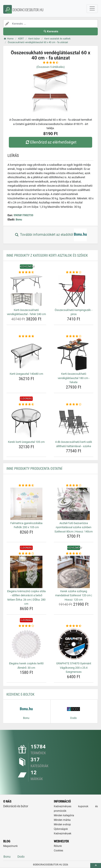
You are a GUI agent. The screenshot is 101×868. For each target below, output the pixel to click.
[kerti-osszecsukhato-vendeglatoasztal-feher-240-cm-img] (26, 291)
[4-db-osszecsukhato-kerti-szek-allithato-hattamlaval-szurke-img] (74, 423)
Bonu (19, 219)
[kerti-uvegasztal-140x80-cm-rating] (26, 336)
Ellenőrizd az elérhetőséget (50, 142)
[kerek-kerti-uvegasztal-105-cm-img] (26, 423)
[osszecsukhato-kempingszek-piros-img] (74, 291)
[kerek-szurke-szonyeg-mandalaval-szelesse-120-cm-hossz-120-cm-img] (74, 572)
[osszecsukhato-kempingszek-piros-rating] (74, 272)
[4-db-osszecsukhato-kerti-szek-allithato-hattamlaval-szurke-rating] (74, 404)
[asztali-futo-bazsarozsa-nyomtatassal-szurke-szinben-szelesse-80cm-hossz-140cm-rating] (74, 486)
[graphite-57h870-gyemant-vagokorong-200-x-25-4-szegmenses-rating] (74, 626)
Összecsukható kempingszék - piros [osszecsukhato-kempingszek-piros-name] (74, 312)
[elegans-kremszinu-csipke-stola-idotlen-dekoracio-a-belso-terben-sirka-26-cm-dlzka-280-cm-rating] (26, 554)
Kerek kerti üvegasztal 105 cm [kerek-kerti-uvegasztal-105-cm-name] (26, 442)
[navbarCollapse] (92, 9)
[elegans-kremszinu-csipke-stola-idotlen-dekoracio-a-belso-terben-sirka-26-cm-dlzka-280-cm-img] (26, 572)
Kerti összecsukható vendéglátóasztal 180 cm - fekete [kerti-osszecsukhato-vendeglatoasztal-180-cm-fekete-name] (74, 378)
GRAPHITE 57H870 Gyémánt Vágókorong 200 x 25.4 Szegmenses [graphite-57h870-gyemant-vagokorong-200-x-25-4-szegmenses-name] (74, 668)
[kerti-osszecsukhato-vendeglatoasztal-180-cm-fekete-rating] (74, 336)
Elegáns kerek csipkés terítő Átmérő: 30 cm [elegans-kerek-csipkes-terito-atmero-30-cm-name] (26, 666)
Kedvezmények (63, 834)
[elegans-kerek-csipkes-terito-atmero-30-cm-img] (26, 644)
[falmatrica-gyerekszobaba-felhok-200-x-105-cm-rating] (26, 486)
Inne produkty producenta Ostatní (34, 469)
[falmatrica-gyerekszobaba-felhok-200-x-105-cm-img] (26, 504)
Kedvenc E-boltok (20, 694)
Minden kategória (64, 815)
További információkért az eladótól (50, 235)
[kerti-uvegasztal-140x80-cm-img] (26, 354)
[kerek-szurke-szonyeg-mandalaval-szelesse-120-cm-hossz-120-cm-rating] (74, 554)
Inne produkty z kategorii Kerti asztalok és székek (47, 255)
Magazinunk (10, 846)
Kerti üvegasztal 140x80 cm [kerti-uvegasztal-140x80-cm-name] (26, 374)
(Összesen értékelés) (51, 67)
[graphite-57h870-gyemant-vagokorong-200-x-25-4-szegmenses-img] (74, 644)
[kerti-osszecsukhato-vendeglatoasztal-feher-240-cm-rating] (26, 272)
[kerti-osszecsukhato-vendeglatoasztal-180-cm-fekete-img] (74, 354)
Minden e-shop (62, 824)
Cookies (58, 851)
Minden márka (62, 820)
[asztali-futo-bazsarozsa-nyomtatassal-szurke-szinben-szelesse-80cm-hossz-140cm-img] (74, 504)
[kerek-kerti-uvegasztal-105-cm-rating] (26, 404)
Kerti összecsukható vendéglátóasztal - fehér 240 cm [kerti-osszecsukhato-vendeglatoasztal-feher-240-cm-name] (26, 312)
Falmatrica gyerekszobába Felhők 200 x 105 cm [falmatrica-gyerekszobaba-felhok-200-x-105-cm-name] (26, 525)
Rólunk (58, 846)
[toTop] (96, 866)
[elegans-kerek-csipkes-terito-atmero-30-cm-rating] (26, 626)
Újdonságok (61, 829)
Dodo (21, 857)
